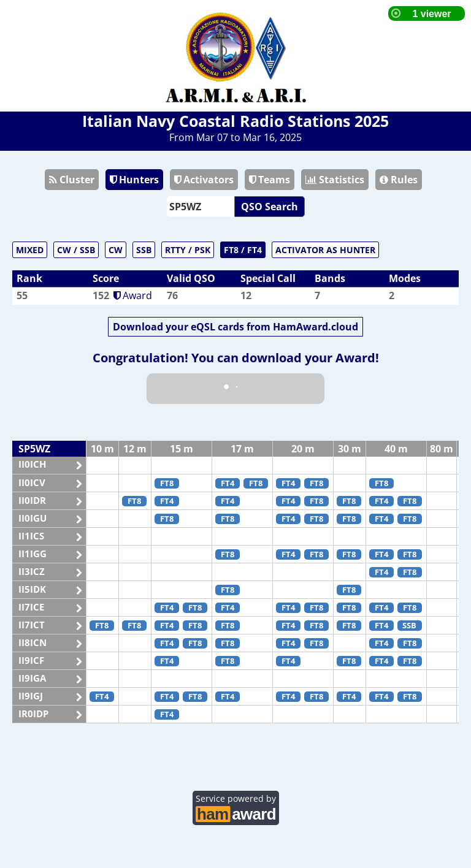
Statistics (335, 180)
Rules (399, 180)
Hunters (134, 180)
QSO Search (270, 207)
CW (116, 250)
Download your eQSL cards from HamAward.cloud (235, 327)
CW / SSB (76, 250)
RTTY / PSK (188, 250)
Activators (204, 180)
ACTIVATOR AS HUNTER (325, 250)
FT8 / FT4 (243, 250)
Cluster (72, 180)
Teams (270, 180)
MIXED (30, 250)
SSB (144, 250)
